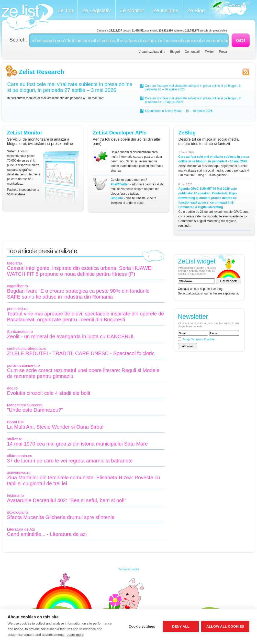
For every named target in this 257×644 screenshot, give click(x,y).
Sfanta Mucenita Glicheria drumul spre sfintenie (61, 517)
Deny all (181, 626)
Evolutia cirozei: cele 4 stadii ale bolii (49, 393)
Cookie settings (142, 626)
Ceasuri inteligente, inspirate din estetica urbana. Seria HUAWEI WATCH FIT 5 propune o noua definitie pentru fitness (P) (80, 271)
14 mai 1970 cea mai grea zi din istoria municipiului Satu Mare (77, 444)
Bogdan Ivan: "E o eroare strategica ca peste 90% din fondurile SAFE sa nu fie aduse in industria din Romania (78, 294)
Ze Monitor (132, 10)
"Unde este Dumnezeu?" (35, 410)
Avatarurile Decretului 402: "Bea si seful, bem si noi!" (67, 500)
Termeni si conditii (128, 569)
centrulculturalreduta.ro (27, 348)
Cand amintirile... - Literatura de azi (47, 534)
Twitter (209, 52)
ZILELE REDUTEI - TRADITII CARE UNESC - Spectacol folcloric (81, 353)
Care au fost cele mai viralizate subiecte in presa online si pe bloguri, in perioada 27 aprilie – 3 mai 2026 (70, 87)
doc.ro (13, 388)
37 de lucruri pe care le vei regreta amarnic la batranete (70, 461)
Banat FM (15, 422)
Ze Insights (166, 10)
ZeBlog (187, 133)
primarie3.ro (17, 309)
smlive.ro (15, 439)
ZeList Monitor (25, 133)
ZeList (27, 17)
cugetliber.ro (18, 286)
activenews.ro (19, 473)
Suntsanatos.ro (20, 331)
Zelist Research (42, 72)
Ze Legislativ (96, 10)
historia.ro (16, 495)
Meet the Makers (230, 10)
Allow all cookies (225, 626)
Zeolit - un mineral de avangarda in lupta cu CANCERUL (71, 336)
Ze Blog (196, 10)
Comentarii (192, 52)
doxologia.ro (18, 512)
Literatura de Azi (21, 529)
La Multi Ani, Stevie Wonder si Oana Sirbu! (55, 427)
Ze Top (66, 10)
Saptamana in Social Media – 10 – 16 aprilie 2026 (179, 111)
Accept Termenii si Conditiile (199, 339)
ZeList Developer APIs (120, 133)
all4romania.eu (20, 456)
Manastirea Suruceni (25, 405)
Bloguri (175, 52)
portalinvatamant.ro (24, 365)
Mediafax (15, 263)
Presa (223, 52)
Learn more (75, 635)
